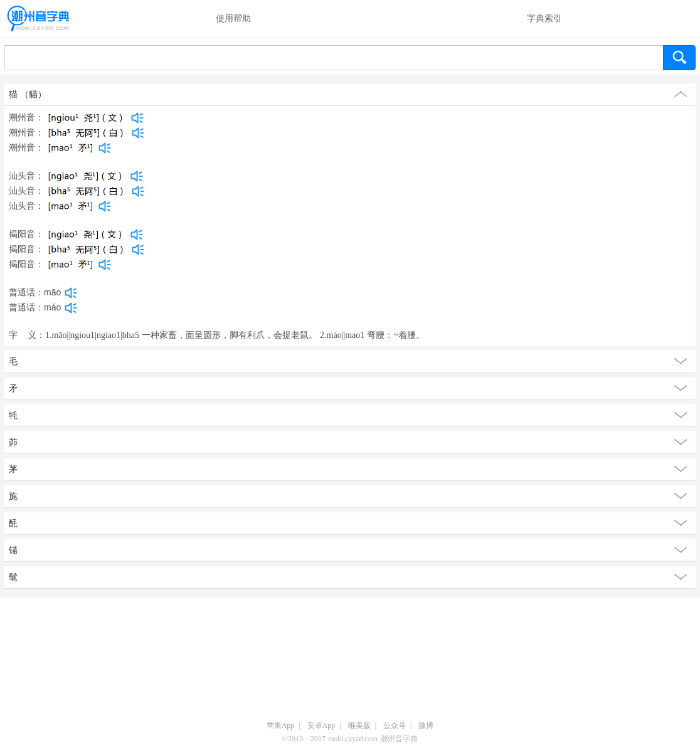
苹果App (281, 726)
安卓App (321, 726)
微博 (426, 726)
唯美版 (359, 726)
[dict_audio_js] (137, 118)
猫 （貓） (28, 94)
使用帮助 (233, 18)
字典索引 (544, 18)
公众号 (395, 726)
